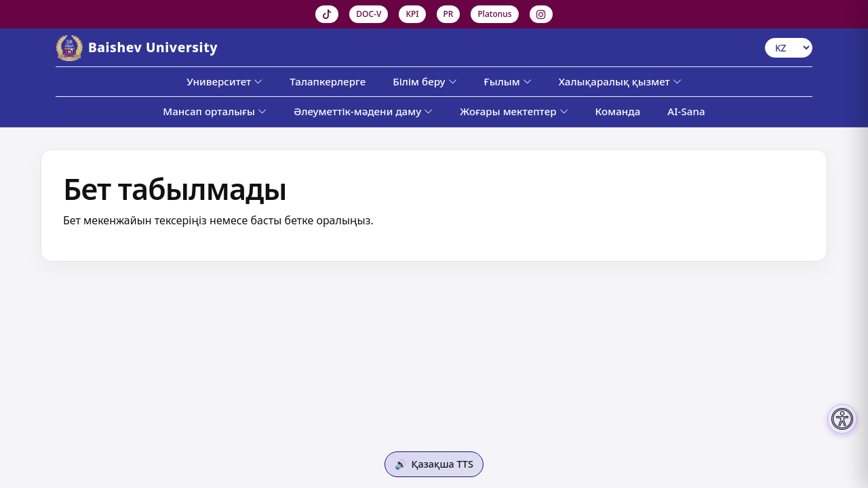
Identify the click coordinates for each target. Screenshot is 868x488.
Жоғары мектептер (514, 111)
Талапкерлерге (328, 81)
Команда (618, 111)
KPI (412, 14)
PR (449, 14)
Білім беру (425, 81)
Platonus (494, 14)
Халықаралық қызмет (620, 81)
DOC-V (369, 14)
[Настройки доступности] (842, 419)
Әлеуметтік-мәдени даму (363, 111)
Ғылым (508, 81)
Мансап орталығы (215, 111)
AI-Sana (686, 111)
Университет (224, 81)
